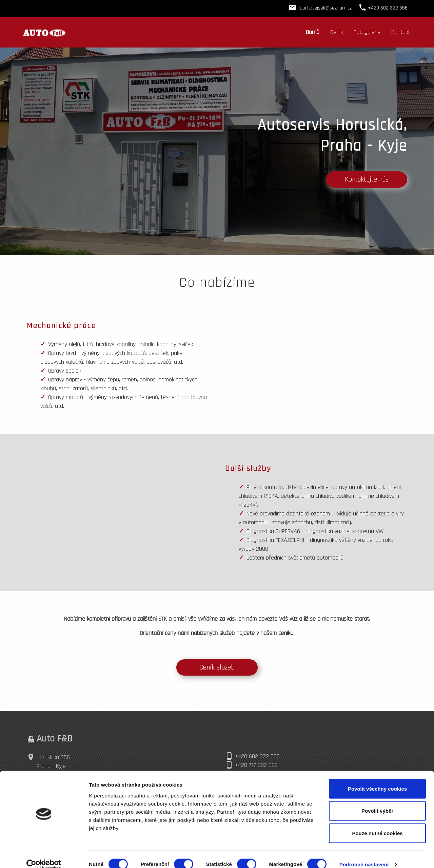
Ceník (337, 32)
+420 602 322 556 (257, 756)
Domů (313, 32)
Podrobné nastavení (364, 855)
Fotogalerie (367, 32)
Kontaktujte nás (367, 180)
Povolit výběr (377, 801)
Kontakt (401, 32)
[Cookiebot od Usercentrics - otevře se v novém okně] (44, 855)
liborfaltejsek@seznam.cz (325, 8)
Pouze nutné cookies (377, 823)
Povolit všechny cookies (377, 779)
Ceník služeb (217, 667)
